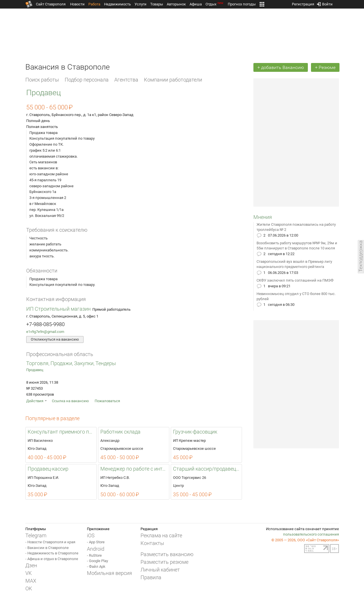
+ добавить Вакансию (281, 67)
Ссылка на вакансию (70, 401)
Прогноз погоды (242, 4)
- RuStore (94, 555)
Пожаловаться (107, 401)
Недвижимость (117, 4)
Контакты (152, 543)
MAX (31, 581)
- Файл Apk (96, 567)
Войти (325, 3)
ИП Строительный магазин (58, 309)
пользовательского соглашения (311, 534)
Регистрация (303, 3)
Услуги (141, 4)
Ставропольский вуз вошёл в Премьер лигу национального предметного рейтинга (294, 264)
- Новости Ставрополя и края (50, 542)
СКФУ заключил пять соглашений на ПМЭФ (295, 280)
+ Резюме (325, 67)
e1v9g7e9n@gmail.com (45, 332)
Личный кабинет (160, 570)
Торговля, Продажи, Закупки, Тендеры (71, 363)
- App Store (96, 542)
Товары (157, 4)
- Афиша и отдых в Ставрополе (52, 559)
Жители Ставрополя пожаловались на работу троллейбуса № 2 (296, 227)
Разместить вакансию (167, 554)
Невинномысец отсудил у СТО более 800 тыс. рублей (296, 296)
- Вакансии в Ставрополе (47, 548)
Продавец (35, 370)
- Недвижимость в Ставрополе (52, 553)
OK (29, 588)
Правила (151, 577)
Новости (77, 4)
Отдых (215, 4)
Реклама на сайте (161, 535)
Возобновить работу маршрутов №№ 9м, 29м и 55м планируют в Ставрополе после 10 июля (297, 246)
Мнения (263, 217)
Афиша (196, 4)
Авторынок (176, 4)
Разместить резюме (164, 562)
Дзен (31, 565)
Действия (35, 401)
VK (29, 573)
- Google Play (97, 561)
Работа (94, 4)
